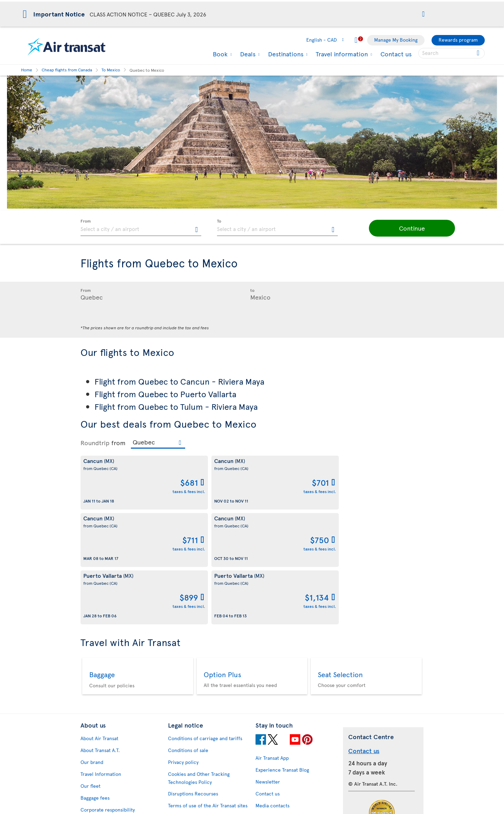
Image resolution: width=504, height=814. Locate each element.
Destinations (285, 54)
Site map (90, 791)
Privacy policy (183, 647)
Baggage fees (95, 683)
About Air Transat (99, 623)
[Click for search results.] (479, 53)
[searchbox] (451, 53)
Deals (247, 54)
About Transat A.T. (100, 635)
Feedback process (101, 768)
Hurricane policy (274, 728)
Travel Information (101, 659)
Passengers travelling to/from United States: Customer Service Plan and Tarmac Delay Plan (204, 711)
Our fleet (90, 671)
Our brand (92, 647)
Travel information (341, 54)
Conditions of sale (188, 635)
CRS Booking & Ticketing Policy (203, 742)
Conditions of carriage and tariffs (205, 623)
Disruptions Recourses (193, 679)
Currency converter (278, 716)
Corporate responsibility (108, 695)
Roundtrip (95, 443)
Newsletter (268, 667)
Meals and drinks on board (285, 787)
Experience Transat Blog (282, 655)
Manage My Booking (396, 40)
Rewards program (458, 40)
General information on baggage (291, 799)
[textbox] (141, 228)
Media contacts (272, 691)
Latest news (268, 763)
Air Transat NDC (273, 775)
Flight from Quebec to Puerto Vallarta (165, 394)
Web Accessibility (100, 780)
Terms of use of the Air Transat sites (208, 691)
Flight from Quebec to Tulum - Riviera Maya (176, 406)
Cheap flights (270, 740)
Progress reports (99, 756)
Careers (89, 719)
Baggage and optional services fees (207, 730)
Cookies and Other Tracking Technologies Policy (199, 663)
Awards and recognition (107, 707)
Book (219, 54)
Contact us (396, 54)
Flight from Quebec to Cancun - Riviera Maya (179, 381)
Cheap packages (274, 752)
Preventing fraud (187, 767)
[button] (423, 15)
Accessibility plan (100, 744)
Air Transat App (272, 643)
